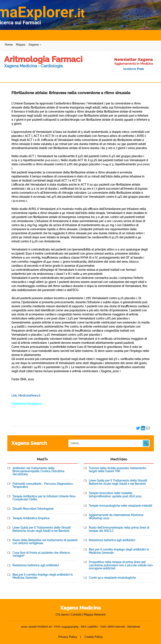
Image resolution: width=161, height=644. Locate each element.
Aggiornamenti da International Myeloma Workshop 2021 (116, 517)
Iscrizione (133, 69)
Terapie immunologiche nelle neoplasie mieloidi (120, 506)
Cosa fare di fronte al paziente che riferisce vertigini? (41, 554)
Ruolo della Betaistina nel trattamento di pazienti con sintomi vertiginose (45, 542)
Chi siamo (62, 615)
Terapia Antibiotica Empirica (31, 518)
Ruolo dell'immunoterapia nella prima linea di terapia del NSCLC (119, 529)
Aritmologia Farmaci (43, 59)
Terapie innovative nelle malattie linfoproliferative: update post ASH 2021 (115, 495)
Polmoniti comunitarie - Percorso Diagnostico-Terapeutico (43, 485)
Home (9, 45)
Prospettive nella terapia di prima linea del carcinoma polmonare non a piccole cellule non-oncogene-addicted (121, 565)
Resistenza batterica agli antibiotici (36, 565)
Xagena (35, 45)
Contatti (76, 615)
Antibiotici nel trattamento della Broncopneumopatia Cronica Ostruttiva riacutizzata (38, 471)
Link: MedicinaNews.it (26, 396)
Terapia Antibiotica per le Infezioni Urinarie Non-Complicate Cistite (44, 498)
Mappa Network (95, 615)
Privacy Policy (68, 637)
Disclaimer (134, 627)
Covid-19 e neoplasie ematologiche (112, 578)
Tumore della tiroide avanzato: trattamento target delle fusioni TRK (117, 470)
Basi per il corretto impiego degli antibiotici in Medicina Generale (43, 576)
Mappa (21, 45)
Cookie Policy (94, 637)
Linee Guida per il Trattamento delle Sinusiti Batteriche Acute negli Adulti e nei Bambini (42, 529)
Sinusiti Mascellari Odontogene (33, 509)
